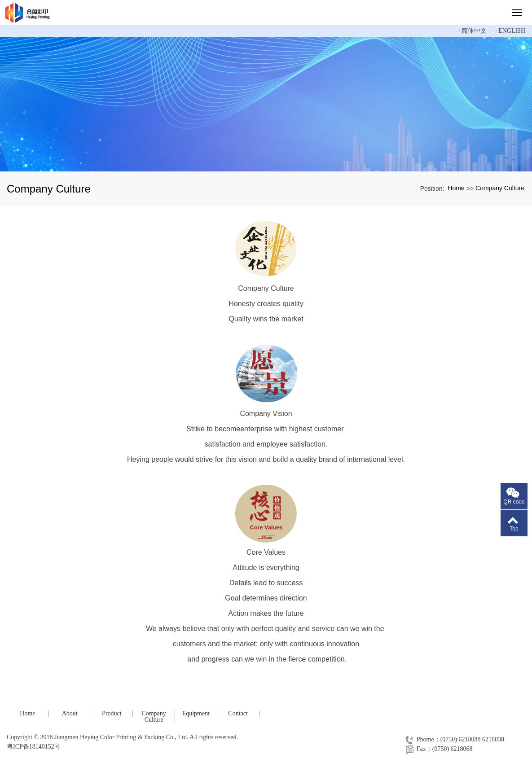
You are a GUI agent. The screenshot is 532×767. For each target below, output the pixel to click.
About (70, 714)
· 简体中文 (473, 31)
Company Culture (500, 188)
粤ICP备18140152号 (34, 747)
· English (510, 31)
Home (456, 188)
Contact (238, 714)
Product (112, 714)
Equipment (196, 714)
